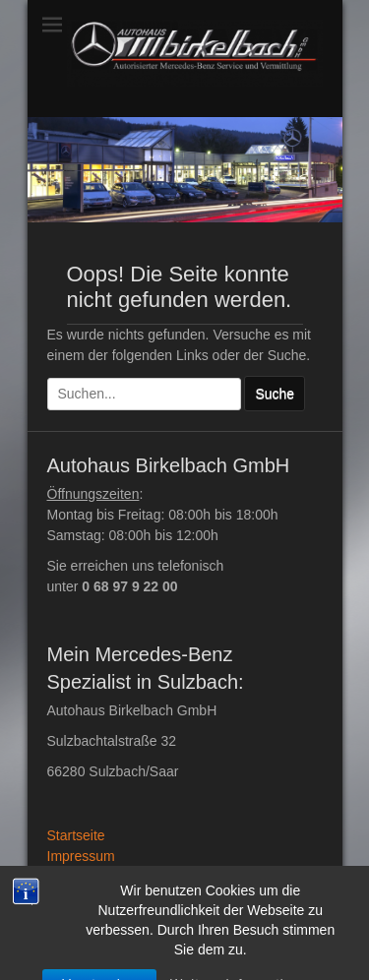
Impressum (81, 856)
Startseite (76, 835)
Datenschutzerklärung (114, 877)
